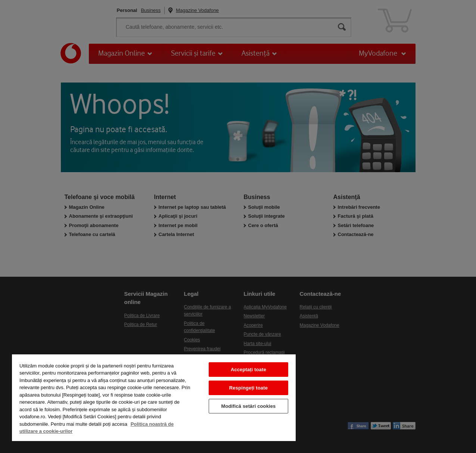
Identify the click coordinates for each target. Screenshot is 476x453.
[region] (154, 397)
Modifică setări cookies (248, 406)
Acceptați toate (248, 370)
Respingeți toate (248, 388)
